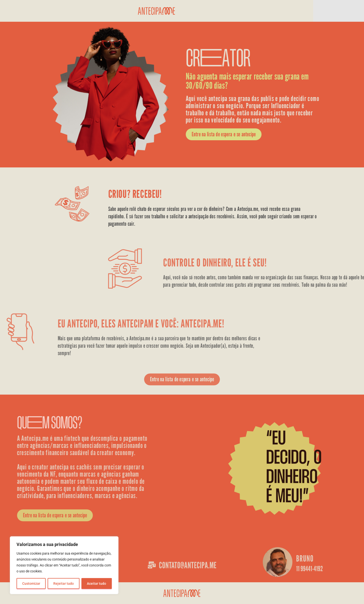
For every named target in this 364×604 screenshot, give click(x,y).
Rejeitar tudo (64, 584)
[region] (64, 565)
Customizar (31, 584)
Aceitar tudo (96, 584)
